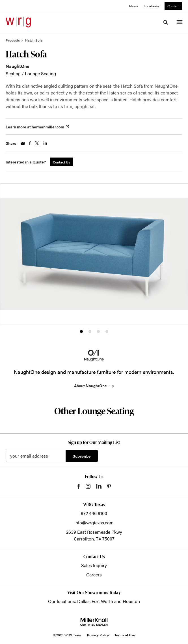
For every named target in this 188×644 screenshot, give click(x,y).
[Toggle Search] (166, 22)
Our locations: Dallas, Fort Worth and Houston (94, 601)
